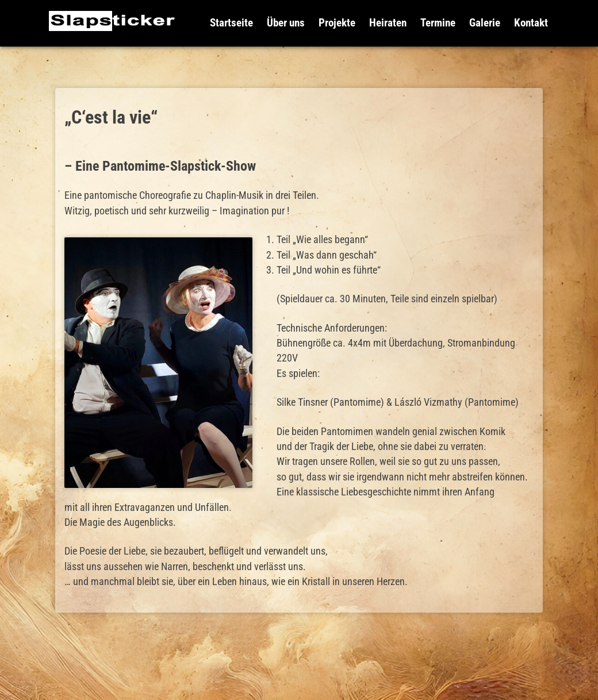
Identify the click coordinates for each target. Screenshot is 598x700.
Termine (438, 23)
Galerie (485, 23)
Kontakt (531, 23)
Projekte (337, 23)
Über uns (286, 23)
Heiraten (388, 23)
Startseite (231, 23)
